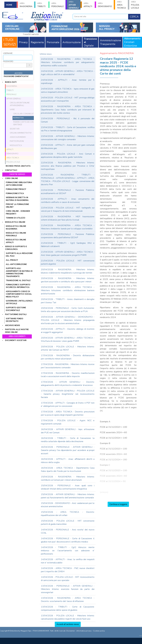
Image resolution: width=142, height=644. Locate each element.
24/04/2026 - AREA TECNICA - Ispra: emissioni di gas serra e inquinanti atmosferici (68, 90)
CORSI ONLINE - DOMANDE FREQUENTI (18, 212)
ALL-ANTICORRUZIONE (16, 264)
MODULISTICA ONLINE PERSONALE (16, 234)
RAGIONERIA (26, 5)
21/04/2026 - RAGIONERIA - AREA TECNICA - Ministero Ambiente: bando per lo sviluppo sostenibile (68, 227)
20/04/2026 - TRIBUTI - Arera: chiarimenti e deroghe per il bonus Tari (68, 301)
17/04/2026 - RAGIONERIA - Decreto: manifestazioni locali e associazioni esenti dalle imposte (68, 375)
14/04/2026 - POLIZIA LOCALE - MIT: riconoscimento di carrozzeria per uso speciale (68, 579)
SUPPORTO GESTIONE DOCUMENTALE (16, 309)
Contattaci (11, 170)
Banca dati (11, 82)
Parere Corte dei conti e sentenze (25, 123)
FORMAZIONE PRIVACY (16, 189)
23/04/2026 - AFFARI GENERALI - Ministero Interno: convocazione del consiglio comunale (68, 138)
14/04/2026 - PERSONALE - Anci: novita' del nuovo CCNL (68, 531)
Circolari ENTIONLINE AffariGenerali (20, 104)
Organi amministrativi (21, 133)
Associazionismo (18, 137)
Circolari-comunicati (24, 114)
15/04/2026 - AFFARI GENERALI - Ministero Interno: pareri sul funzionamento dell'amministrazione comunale (68, 496)
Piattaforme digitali (16, 314)
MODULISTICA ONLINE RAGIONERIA (16, 228)
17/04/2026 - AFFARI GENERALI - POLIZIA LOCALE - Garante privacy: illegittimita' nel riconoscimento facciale (68, 394)
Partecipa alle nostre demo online (17, 331)
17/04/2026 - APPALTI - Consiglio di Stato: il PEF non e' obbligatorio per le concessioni (68, 404)
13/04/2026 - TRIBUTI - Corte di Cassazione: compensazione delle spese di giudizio (68, 608)
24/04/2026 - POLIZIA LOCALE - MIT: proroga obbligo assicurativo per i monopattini (68, 99)
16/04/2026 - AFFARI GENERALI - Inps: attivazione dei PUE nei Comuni (68, 431)
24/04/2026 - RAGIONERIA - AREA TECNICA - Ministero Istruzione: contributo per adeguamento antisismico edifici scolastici (68, 62)
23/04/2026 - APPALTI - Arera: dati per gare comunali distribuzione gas (68, 147)
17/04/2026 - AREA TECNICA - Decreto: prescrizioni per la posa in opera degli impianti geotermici (68, 413)
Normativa (18, 118)
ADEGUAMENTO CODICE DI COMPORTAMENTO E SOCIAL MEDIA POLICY (19, 294)
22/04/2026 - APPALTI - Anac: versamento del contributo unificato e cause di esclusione (68, 201)
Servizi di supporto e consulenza (16, 248)
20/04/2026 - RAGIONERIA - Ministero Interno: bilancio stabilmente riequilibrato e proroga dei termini (68, 271)
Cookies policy (99, 631)
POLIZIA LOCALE (136, 5)
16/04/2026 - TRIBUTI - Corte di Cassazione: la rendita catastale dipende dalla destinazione (68, 440)
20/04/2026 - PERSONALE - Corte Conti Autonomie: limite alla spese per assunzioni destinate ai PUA (68, 310)
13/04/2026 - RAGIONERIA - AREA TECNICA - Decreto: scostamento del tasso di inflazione (68, 600)
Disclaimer (71, 631)
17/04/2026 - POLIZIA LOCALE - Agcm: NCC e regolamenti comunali (68, 422)
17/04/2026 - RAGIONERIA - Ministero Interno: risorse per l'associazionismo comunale (68, 366)
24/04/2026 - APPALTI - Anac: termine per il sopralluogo (68, 82)
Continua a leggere (118, 504)
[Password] (15, 65)
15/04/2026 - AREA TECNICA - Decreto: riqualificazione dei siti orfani (68, 514)
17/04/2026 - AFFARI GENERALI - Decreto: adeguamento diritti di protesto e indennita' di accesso (68, 384)
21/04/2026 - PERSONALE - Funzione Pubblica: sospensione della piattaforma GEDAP (68, 236)
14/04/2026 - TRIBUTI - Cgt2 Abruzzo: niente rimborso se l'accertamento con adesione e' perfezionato (68, 551)
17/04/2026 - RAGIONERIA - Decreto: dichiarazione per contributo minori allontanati (68, 357)
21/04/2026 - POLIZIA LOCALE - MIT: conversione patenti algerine (68, 262)
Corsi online (11, 178)
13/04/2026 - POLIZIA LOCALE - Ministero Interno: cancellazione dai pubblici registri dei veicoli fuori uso (68, 617)
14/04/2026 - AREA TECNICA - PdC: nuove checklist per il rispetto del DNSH (68, 570)
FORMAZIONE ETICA (15, 193)
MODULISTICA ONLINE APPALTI (16, 241)
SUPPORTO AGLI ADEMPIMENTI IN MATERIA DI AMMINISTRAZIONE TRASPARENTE (19, 272)
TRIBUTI (42, 5)
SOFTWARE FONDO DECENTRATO (14, 320)
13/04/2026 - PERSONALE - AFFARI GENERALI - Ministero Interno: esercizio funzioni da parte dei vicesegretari (68, 589)
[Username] (18, 58)
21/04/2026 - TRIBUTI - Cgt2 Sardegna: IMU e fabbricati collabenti (68, 245)
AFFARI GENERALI (74, 5)
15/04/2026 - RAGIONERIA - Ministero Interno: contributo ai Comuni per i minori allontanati (68, 478)
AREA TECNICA (121, 5)
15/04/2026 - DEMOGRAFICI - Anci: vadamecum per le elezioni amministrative (68, 505)
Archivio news (13, 325)
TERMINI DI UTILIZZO (15, 218)
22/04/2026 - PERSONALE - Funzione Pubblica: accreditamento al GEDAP (68, 192)
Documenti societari (16, 340)
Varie (12, 110)
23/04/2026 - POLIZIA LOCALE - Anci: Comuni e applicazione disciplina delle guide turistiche (68, 155)
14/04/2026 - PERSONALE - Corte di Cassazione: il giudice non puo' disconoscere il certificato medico (68, 540)
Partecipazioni (17, 141)
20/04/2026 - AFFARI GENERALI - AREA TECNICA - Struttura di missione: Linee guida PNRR (68, 339)
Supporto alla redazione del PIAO (19, 255)
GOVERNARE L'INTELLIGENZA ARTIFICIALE (19, 302)
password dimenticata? (16, 76)
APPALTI (88, 5)
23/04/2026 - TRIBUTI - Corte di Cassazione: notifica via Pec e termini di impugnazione (68, 129)
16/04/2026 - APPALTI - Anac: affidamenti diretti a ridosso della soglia (68, 461)
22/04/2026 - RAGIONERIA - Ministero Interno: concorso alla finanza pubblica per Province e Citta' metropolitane (68, 166)
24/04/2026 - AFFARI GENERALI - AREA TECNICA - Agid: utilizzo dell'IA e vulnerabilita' (68, 73)
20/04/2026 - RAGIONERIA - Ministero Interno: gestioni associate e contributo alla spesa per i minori (68, 280)
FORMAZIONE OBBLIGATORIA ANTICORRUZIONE (19, 184)
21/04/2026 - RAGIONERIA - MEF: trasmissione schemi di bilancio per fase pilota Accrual (68, 218)
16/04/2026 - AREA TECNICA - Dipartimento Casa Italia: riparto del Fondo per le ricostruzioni (68, 470)
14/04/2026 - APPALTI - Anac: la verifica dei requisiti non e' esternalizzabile (68, 561)
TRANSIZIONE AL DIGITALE (18, 281)
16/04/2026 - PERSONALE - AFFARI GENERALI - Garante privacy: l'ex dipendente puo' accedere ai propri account (68, 450)
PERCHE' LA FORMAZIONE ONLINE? (17, 206)
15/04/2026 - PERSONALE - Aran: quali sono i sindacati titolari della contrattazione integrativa (68, 487)
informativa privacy (84, 631)
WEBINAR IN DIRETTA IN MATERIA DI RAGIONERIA (17, 199)
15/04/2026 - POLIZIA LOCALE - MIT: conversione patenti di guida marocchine (68, 522)
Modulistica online (15, 222)
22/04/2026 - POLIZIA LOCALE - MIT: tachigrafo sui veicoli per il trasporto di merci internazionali (68, 209)
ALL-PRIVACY (12, 260)
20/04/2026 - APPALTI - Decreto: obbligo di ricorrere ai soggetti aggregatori (68, 331)
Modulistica (16, 145)
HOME (9, 5)
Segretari (15, 129)
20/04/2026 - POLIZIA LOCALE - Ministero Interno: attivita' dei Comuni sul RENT (68, 348)
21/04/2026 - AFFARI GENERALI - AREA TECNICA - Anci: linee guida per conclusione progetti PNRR (68, 253)
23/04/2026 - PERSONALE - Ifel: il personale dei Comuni (68, 120)
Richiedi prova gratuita (18, 166)
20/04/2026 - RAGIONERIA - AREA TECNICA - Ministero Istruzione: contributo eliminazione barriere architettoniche (68, 290)
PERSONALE (58, 5)
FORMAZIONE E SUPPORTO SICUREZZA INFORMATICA (18, 286)
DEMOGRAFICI (105, 5)
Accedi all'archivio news (68, 624)
